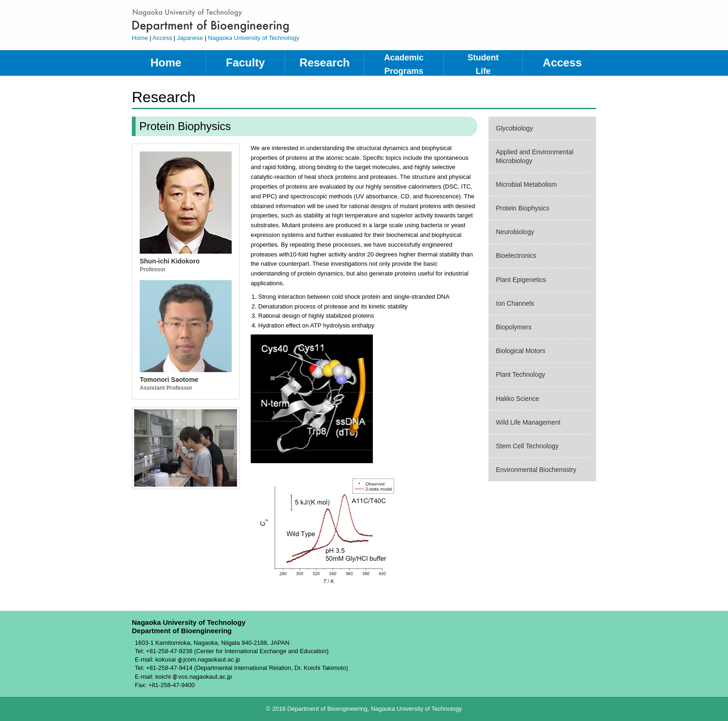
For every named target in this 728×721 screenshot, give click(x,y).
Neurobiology (515, 232)
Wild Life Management (528, 422)
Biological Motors (520, 351)
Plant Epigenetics (521, 280)
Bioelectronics (516, 256)
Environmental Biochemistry (536, 470)
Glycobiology (514, 128)
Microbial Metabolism (526, 184)
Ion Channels (515, 303)
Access (162, 38)
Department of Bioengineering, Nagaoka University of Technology (245, 20)
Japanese (190, 38)
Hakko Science (517, 399)
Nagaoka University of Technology (253, 38)
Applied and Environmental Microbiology (535, 156)
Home (140, 38)
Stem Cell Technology (527, 446)
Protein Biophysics (523, 208)
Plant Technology (520, 374)
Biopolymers (514, 327)
